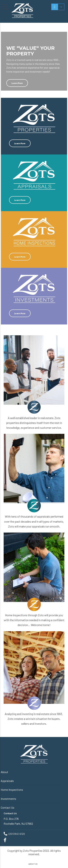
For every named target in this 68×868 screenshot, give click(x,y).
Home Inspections (12, 790)
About (4, 772)
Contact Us (8, 807)
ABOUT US (33, 864)
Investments (8, 799)
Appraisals (7, 781)
